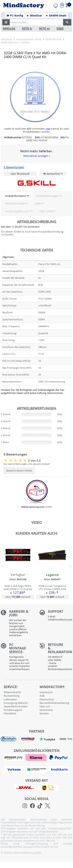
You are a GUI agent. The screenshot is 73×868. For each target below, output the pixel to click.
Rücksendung (12, 696)
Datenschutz (47, 699)
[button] (6, 22)
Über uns (45, 706)
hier (56, 847)
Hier (48, 129)
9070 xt (44, 29)
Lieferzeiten (10, 699)
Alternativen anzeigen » (37, 156)
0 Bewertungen (14, 167)
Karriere (44, 713)
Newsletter (10, 713)
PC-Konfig (15, 16)
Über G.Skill (46, 211)
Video (38, 203)
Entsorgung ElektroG (16, 703)
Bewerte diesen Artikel (19, 471)
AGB (42, 696)
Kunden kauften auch (18, 211)
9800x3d (9, 29)
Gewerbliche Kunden (16, 706)
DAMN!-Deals (56, 16)
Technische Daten (15, 203)
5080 (60, 29)
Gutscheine (46, 710)
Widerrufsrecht (12, 692)
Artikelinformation (16, 196)
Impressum (46, 692)
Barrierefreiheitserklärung (54, 703)
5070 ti (27, 29)
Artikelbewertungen (47, 196)
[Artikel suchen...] (35, 22)
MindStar (34, 16)
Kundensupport (13, 710)
